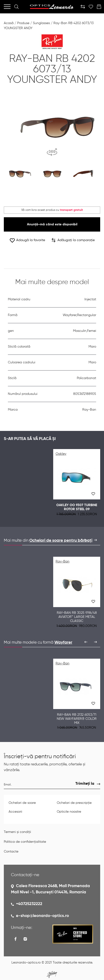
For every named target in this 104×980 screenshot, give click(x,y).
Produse (23, 23)
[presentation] (86, 540)
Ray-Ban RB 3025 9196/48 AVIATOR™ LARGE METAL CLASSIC (77, 617)
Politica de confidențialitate (25, 842)
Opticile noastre (69, 812)
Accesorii (15, 812)
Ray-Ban (62, 562)
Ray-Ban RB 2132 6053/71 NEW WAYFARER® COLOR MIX (77, 719)
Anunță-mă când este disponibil (52, 224)
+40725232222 (29, 904)
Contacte (11, 852)
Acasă (9, 23)
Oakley (61, 454)
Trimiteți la (85, 784)
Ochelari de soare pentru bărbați (61, 541)
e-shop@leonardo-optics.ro (42, 916)
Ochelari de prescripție (74, 803)
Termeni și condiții (17, 832)
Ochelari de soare (22, 803)
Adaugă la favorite (27, 240)
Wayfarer (63, 643)
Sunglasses (41, 23)
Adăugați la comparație (73, 240)
